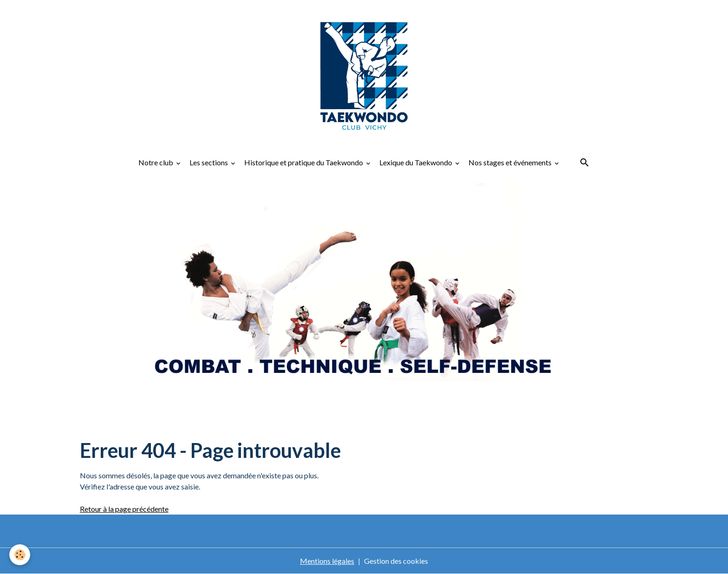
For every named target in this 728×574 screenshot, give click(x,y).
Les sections (209, 162)
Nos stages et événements (511, 162)
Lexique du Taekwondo (416, 162)
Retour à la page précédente (124, 509)
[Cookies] (20, 555)
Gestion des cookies (396, 561)
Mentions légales (327, 561)
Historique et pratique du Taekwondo (304, 162)
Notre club (156, 162)
